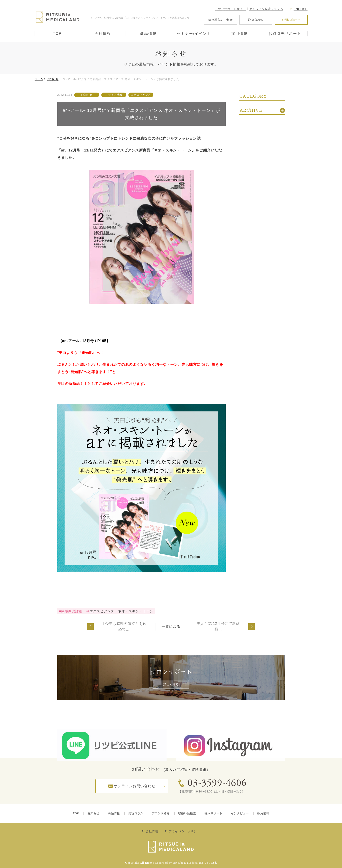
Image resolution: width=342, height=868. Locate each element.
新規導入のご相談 (220, 20)
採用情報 (239, 34)
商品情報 (148, 34)
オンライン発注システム (266, 9)
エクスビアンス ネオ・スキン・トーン (122, 611)
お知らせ (53, 79)
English (301, 9)
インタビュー (240, 813)
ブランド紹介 (161, 813)
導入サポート (213, 813)
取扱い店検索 (187, 813)
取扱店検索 (256, 20)
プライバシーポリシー (184, 831)
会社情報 (103, 34)
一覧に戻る (171, 627)
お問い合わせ (291, 20)
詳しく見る (171, 684)
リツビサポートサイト (231, 9)
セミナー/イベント (194, 34)
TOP (57, 34)
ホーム (39, 79)
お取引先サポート (285, 34)
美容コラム (136, 813)
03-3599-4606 (217, 784)
